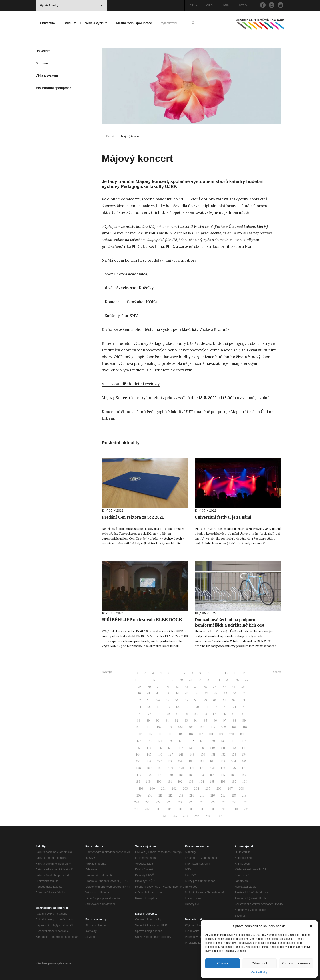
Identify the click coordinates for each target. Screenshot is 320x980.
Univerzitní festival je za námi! (224, 517)
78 (159, 714)
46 (196, 693)
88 (139, 721)
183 (202, 775)
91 (167, 721)
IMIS (226, 5)
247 (219, 816)
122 (139, 741)
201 (163, 789)
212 (171, 795)
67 (168, 707)
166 (139, 768)
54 (158, 700)
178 (149, 775)
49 (225, 693)
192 (180, 782)
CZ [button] (193, 5)
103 (170, 727)
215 (202, 795)
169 (171, 768)
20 (181, 680)
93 (186, 721)
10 (209, 673)
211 (160, 795)
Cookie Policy (259, 972)
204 (197, 789)
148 (181, 755)
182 (191, 775)
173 (213, 768)
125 (171, 741)
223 (169, 802)
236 (191, 809)
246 (208, 816)
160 (191, 761)
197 (234, 782)
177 (139, 775)
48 (216, 693)
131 (234, 741)
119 (221, 734)
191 (170, 782)
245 (197, 816)
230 (246, 802)
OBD (209, 5)
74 (234, 707)
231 (137, 809)
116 (191, 734)
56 (177, 700)
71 (206, 707)
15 (136, 680)
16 (145, 680)
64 (139, 707)
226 (202, 802)
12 (226, 673)
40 (139, 693)
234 (169, 809)
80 (178, 714)
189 (148, 782)
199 (141, 789)
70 (197, 707)
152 (223, 755)
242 (163, 816)
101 (149, 727)
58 (196, 700)
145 (149, 755)
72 (216, 707)
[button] (311, 926)
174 (223, 768)
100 (138, 727)
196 (223, 782)
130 (223, 741)
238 (213, 809)
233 (158, 809)
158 (170, 761)
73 (225, 707)
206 (219, 789)
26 (237, 680)
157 (159, 761)
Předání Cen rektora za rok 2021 (133, 517)
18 (163, 680)
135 (160, 748)
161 (202, 761)
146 (160, 755)
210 (150, 795)
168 (160, 768)
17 (154, 680)
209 (139, 795)
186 (233, 775)
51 (244, 693)
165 (244, 761)
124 (160, 741)
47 (206, 693)
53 (149, 700)
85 (224, 714)
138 (191, 748)
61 (224, 700)
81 (187, 714)
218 (234, 795)
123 (149, 741)
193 (191, 782)
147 (171, 755)
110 (245, 727)
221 (147, 802)
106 (202, 727)
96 (215, 721)
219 (244, 795)
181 (181, 775)
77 (149, 714)
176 (244, 768)
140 (213, 748)
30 (159, 687)
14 (244, 673)
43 (167, 693)
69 (188, 707)
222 (158, 802)
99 (244, 721)
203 (185, 789)
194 (202, 782)
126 (181, 741)
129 (213, 741)
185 (223, 775)
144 (138, 755)
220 (137, 802)
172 (202, 768)
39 (243, 687)
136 (170, 748)
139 (202, 748)
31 (168, 687)
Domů (110, 136)
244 (186, 816)
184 (212, 775)
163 (223, 761)
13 (235, 673)
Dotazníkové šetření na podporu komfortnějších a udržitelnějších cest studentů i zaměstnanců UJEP (230, 625)
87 (243, 714)
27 (247, 680)
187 (244, 775)
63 (243, 700)
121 (242, 734)
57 (186, 700)
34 (196, 687)
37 (224, 687)
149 (192, 755)
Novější (107, 672)
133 (139, 748)
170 (182, 768)
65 (149, 707)
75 (244, 707)
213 (181, 795)
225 (191, 802)
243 (174, 816)
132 (244, 741)
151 (213, 755)
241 (246, 809)
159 (180, 761)
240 (235, 809)
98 (234, 721)
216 (213, 795)
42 (158, 693)
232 (147, 809)
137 (181, 748)
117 (201, 734)
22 (200, 680)
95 (205, 721)
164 (234, 761)
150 (203, 755)
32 (177, 687)
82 (196, 714)
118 (211, 734)
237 (202, 809)
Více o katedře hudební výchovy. (131, 384)
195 (212, 782)
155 (138, 761)
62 (234, 700)
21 (190, 680)
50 (235, 693)
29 (149, 687)
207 (230, 789)
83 (205, 714)
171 (192, 768)
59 (205, 700)
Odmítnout (259, 963)
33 (186, 687)
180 (171, 775)
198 (245, 782)
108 (224, 727)
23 (209, 680)
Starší (277, 672)
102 (159, 727)
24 (218, 680)
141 (223, 748)
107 (213, 727)
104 (181, 727)
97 (225, 721)
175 (234, 768)
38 (234, 687)
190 (159, 782)
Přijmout (223, 963)
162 (212, 761)
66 (159, 707)
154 (244, 755)
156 (149, 761)
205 (208, 789)
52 (139, 700)
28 (140, 687)
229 (235, 802)
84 (215, 714)
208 (241, 789)
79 (168, 714)
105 (191, 727)
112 (151, 734)
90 (158, 721)
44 (177, 693)
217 (223, 795)
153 (234, 755)
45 (187, 693)
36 (215, 687)
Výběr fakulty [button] (71, 5)
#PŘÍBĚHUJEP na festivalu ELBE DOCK (142, 620)
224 (180, 802)
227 (213, 802)
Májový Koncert (117, 398)
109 (234, 727)
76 (140, 714)
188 (138, 782)
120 (232, 734)
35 (205, 687)
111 (141, 734)
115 (181, 734)
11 (218, 673)
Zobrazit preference (296, 963)
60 (215, 700)
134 (149, 748)
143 (244, 748)
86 (234, 714)
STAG (243, 5)
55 (168, 700)
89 (148, 721)
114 (171, 734)
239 (224, 809)
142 (234, 748)
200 (152, 789)
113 (161, 734)
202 (174, 789)
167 (149, 768)
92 (177, 721)
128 (202, 741)
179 (160, 775)
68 (178, 707)
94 (196, 721)
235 (180, 809)
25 (228, 680)
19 (172, 680)
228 (224, 802)
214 (192, 795)
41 (149, 693)
